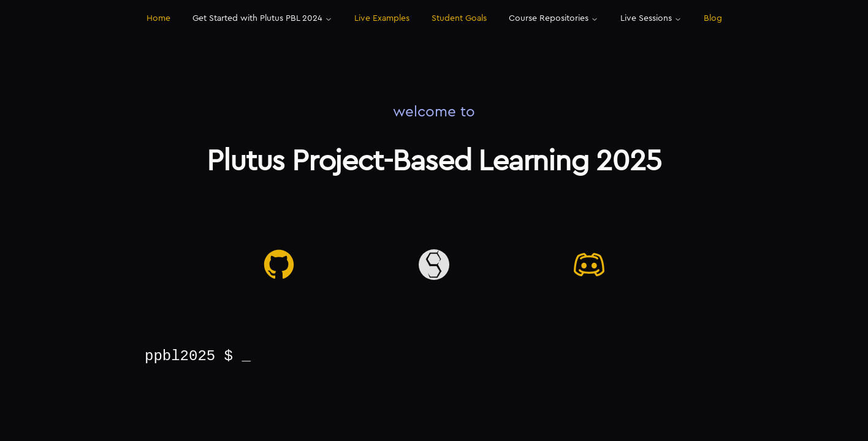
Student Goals (459, 18)
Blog (713, 18)
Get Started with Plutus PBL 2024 (262, 18)
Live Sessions (651, 18)
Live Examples (382, 18)
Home (158, 18)
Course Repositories (554, 18)
